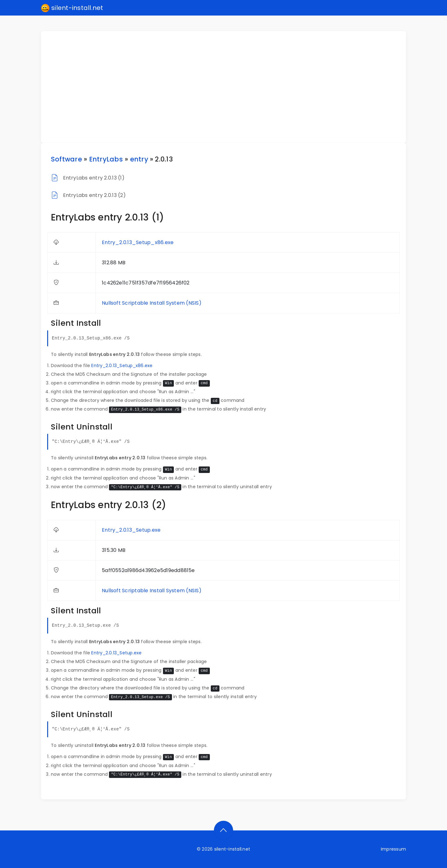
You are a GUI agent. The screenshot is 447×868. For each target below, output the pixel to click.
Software (66, 159)
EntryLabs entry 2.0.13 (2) (94, 195)
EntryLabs (106, 159)
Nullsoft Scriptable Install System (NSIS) (152, 303)
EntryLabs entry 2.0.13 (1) (94, 178)
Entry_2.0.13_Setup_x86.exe (138, 242)
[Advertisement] (227, 87)
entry (139, 159)
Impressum (393, 849)
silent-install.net (72, 8)
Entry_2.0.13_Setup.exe (131, 530)
